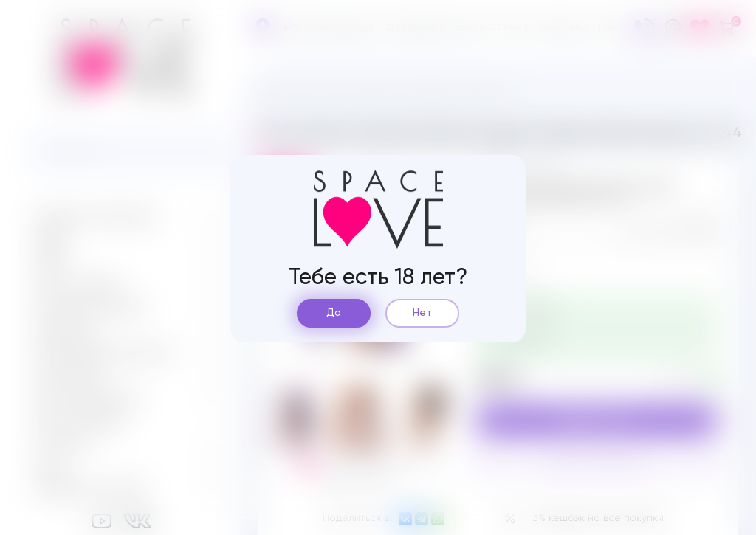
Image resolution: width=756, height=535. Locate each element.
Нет (422, 313)
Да (334, 313)
